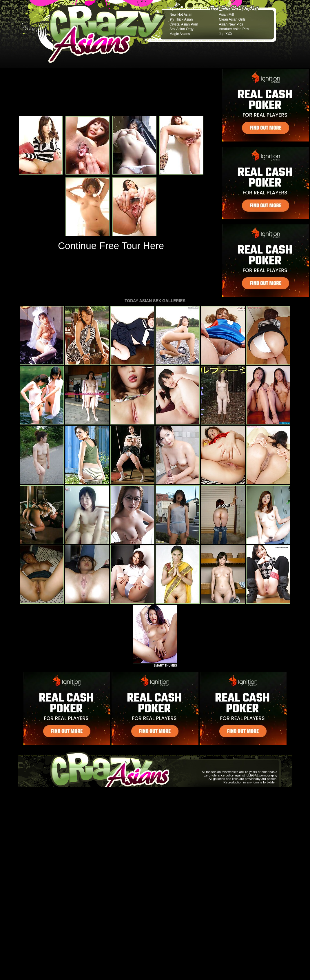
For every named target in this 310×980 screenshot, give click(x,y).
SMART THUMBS (165, 666)
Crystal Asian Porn (184, 24)
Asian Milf (226, 14)
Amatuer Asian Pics (234, 29)
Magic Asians (180, 34)
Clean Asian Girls (232, 19)
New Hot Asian (181, 14)
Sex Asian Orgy (182, 29)
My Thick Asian (181, 19)
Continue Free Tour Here (111, 246)
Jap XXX (226, 34)
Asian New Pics (231, 24)
